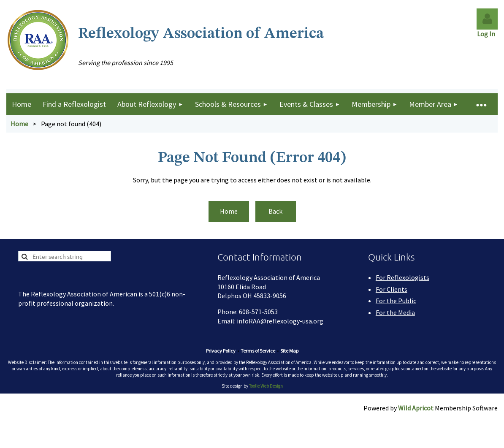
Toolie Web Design (266, 386)
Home (19, 124)
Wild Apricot (416, 408)
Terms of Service (258, 351)
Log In (487, 34)
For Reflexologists (402, 277)
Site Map (289, 351)
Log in (487, 19)
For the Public (396, 301)
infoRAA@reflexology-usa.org (280, 321)
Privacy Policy (221, 351)
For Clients (392, 289)
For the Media (395, 312)
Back (275, 211)
